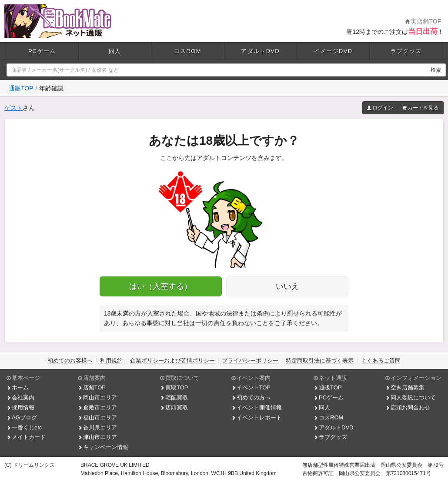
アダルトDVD (260, 51)
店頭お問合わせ (408, 407)
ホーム (18, 387)
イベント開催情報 (257, 407)
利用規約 (111, 361)
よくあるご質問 (381, 361)
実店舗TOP (423, 21)
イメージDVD (333, 51)
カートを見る (421, 108)
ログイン (380, 108)
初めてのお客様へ (70, 361)
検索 (436, 70)
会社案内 (20, 397)
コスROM (188, 51)
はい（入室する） (160, 286)
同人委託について (411, 397)
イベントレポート (257, 417)
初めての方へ (251, 397)
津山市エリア (97, 437)
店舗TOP (92, 387)
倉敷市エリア (97, 407)
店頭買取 (174, 407)
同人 (115, 51)
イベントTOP (251, 387)
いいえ (288, 286)
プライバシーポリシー (250, 361)
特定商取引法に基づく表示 (320, 361)
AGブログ (22, 417)
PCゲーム (42, 51)
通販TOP (21, 88)
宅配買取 (174, 397)
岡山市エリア (97, 397)
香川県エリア (97, 427)
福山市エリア (97, 417)
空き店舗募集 (405, 387)
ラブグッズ (406, 51)
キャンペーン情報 (103, 447)
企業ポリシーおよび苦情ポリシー (172, 361)
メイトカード (26, 437)
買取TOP (174, 387)
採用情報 (20, 407)
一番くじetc (24, 427)
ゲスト (13, 108)
